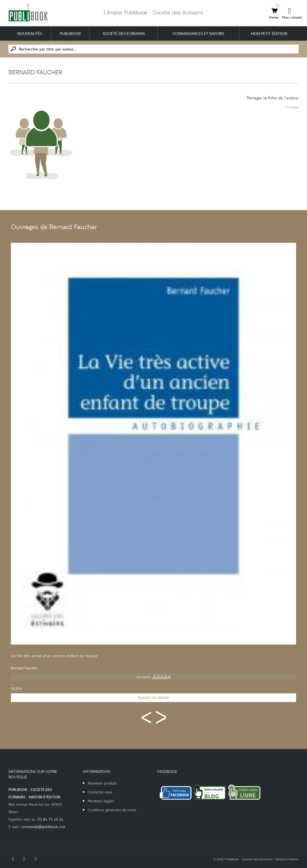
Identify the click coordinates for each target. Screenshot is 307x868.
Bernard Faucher (24, 668)
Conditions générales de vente (112, 810)
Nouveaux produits (102, 783)
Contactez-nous (100, 792)
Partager (292, 107)
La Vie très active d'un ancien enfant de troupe (54, 656)
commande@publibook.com (43, 827)
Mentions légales (101, 801)
